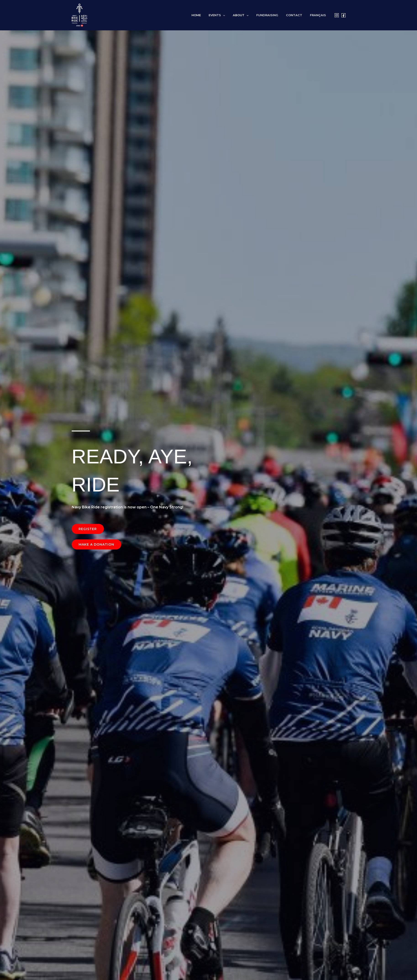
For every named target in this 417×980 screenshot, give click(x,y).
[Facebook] (344, 15)
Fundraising (272, 15)
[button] (231, 15)
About (247, 15)
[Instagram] (337, 15)
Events (225, 15)
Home (206, 15)
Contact (297, 15)
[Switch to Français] (319, 15)
